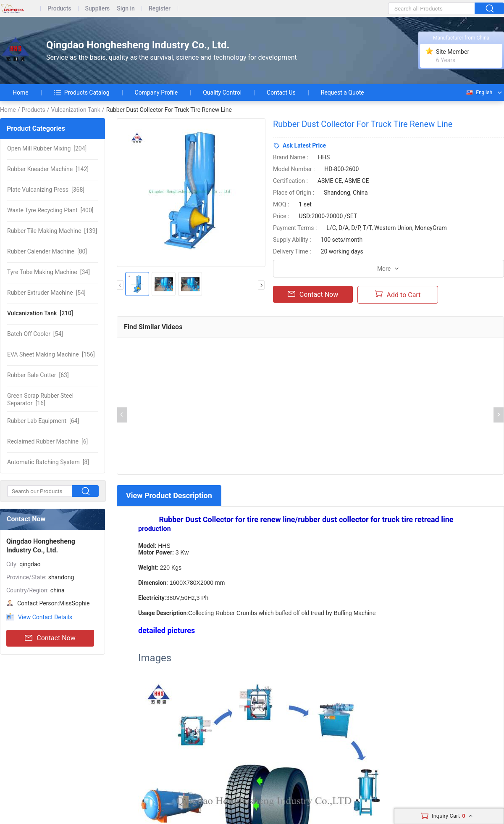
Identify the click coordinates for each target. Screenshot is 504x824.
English (479, 92)
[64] (43, 421)
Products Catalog (82, 92)
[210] (40, 313)
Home (21, 92)
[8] (48, 462)
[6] (47, 441)
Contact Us (281, 92)
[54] (46, 293)
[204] (47, 148)
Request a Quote (343, 92)
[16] (40, 399)
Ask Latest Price (304, 145)
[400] (50, 210)
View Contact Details (45, 617)
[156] (51, 354)
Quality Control (222, 92)
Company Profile (156, 92)
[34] (49, 272)
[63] (38, 375)
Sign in (126, 9)
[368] (46, 190)
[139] (52, 231)
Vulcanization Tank (75, 110)
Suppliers (98, 9)
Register (160, 9)
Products (59, 9)
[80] (47, 251)
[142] (48, 169)
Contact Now (50, 638)
